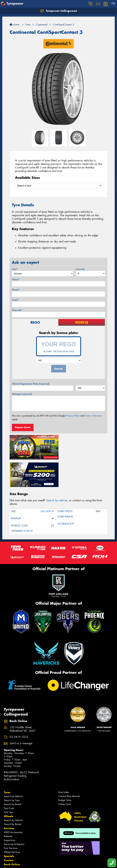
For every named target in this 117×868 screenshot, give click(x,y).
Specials (9, 828)
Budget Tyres (65, 772)
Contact (9, 832)
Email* (15, 300)
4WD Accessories (13, 804)
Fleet (7, 840)
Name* (16, 280)
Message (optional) (22, 394)
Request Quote (23, 427)
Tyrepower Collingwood (58, 11)
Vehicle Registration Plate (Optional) (31, 384)
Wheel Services (12, 824)
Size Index (64, 764)
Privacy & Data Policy (22, 863)
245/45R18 (47, 483)
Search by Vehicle (13, 768)
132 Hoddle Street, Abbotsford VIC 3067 (22, 701)
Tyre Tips (8, 784)
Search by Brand (12, 776)
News (7, 844)
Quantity (80, 269)
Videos (8, 849)
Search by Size (12, 772)
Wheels (9, 788)
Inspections (9, 812)
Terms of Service (93, 416)
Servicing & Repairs (14, 816)
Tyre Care (9, 780)
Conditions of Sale (40, 863)
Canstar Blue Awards (69, 768)
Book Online (12, 836)
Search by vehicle (57, 472)
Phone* (16, 290)
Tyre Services (11, 820)
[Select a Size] (58, 186)
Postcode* (17, 310)
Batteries (8, 808)
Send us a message (21, 715)
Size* (15, 269)
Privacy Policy (73, 416)
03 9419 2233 (19, 709)
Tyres (7, 764)
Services (9, 800)
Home (14, 25)
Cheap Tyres (65, 776)
